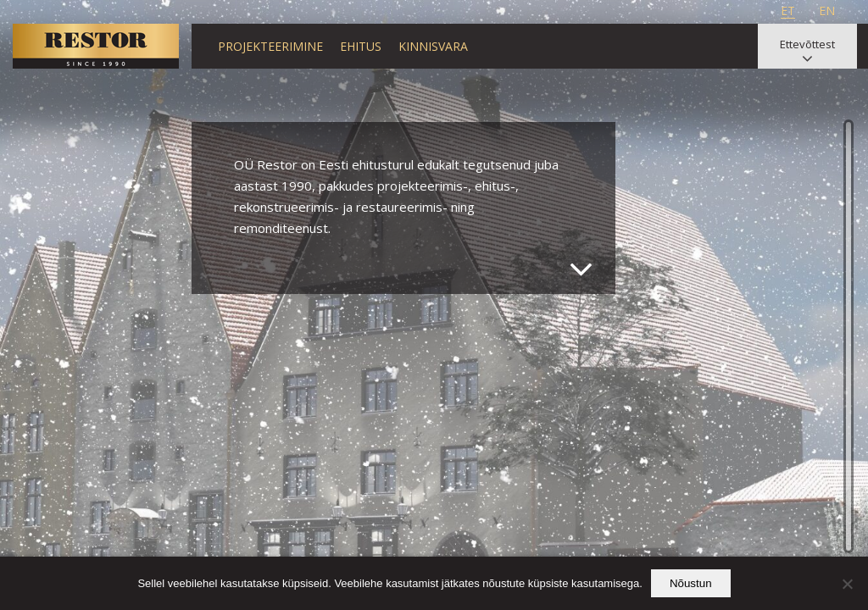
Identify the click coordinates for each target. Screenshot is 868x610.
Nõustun (691, 583)
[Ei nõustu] (847, 584)
